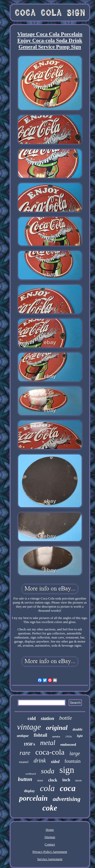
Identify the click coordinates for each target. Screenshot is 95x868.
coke (50, 808)
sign (67, 770)
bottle (66, 718)
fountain (73, 761)
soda (48, 771)
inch (66, 780)
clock (53, 780)
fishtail (40, 735)
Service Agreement (50, 859)
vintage (29, 727)
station (48, 718)
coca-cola (50, 752)
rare (25, 753)
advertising (66, 799)
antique (23, 736)
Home (50, 830)
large (75, 753)
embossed (68, 745)
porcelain (33, 798)
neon (78, 780)
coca (68, 788)
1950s (68, 736)
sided (55, 762)
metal (48, 743)
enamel (24, 762)
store (40, 780)
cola (47, 788)
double (78, 729)
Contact (50, 844)
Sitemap (50, 837)
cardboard (31, 774)
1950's (29, 744)
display (30, 791)
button (25, 779)
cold (32, 718)
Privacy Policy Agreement (50, 852)
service (56, 736)
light (80, 736)
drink (40, 761)
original (57, 728)
